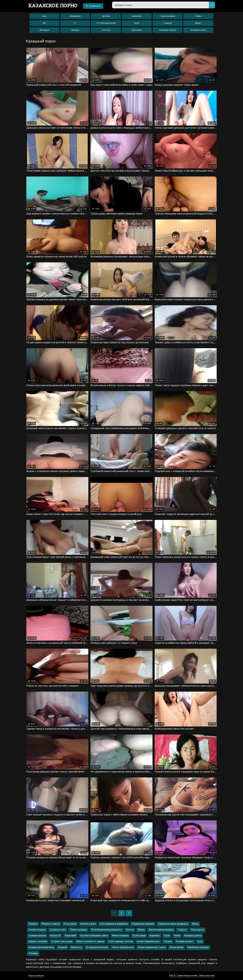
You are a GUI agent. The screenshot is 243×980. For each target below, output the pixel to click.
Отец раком (70, 924)
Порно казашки (36, 976)
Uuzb (200, 942)
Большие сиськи (168, 30)
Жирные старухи (51, 924)
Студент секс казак (62, 942)
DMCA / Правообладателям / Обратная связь (192, 976)
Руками (168, 942)
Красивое (137, 16)
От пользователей (106, 23)
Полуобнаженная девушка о (106, 930)
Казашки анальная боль (41, 948)
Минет (198, 23)
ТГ (75, 23)
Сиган (167, 936)
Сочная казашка (37, 930)
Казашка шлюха (193, 936)
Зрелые (75, 30)
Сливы (198, 16)
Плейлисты (93, 6)
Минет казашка (120, 936)
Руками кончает (185, 942)
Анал (137, 23)
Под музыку (198, 930)
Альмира (33, 953)
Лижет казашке (78, 930)
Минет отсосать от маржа (90, 942)
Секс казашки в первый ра (114, 924)
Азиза (177, 936)
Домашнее (75, 16)
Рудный (62, 948)
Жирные (33, 924)
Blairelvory (76, 948)
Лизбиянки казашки (198, 948)
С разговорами (168, 16)
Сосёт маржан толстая (121, 942)
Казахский (70, 936)
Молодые (44, 30)
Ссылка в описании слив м (94, 936)
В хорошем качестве (97, 948)
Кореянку (155, 936)
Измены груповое (38, 942)
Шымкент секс (58, 930)
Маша (195, 924)
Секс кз (130, 930)
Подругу (182, 930)
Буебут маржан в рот (148, 942)
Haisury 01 (55, 936)
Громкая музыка (37, 936)
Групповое (137, 30)
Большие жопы (198, 30)
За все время (176, 948)
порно (53, 5)
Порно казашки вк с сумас (152, 948)
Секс (44, 16)
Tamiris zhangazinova (123, 948)
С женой (168, 23)
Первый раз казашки (143, 924)
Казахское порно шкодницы (173, 924)
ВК (44, 23)
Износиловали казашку (161, 930)
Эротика (106, 16)
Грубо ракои (139, 936)
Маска (141, 930)
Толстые (106, 30)
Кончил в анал (88, 924)
